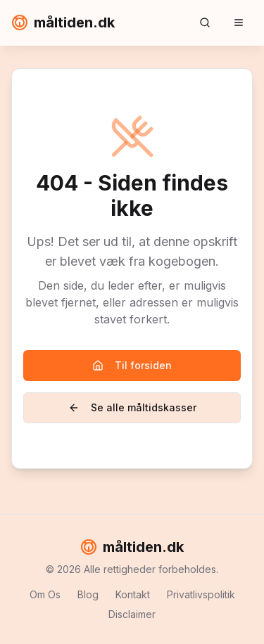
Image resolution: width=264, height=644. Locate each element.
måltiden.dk (63, 22)
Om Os (45, 594)
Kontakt (133, 594)
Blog (88, 594)
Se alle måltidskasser (132, 407)
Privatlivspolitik (201, 594)
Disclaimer (132, 614)
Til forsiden (132, 365)
